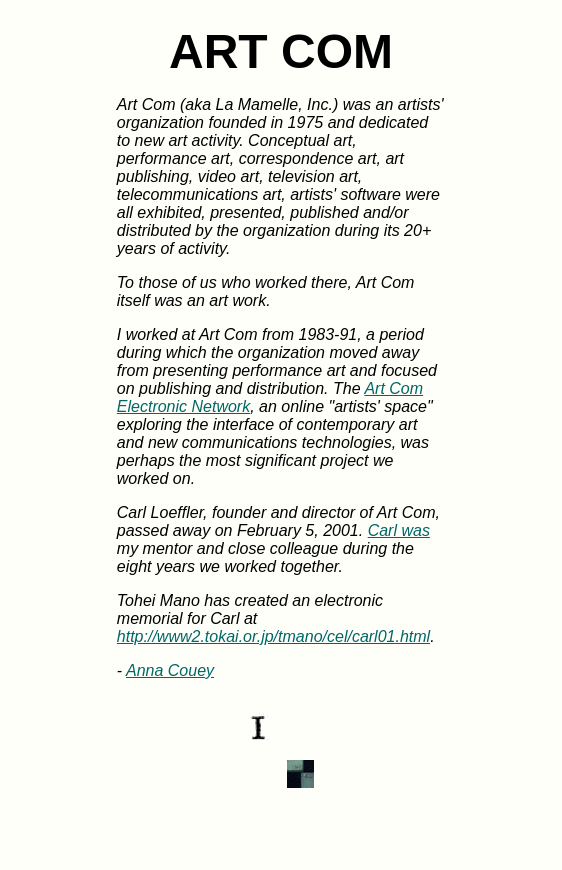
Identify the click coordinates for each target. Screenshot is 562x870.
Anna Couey (170, 670)
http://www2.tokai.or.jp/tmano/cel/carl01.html (273, 636)
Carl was (399, 530)
